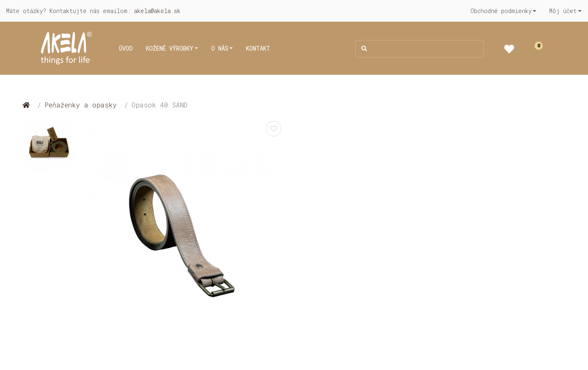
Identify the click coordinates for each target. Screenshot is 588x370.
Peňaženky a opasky (81, 105)
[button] (503, 11)
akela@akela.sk (157, 11)
